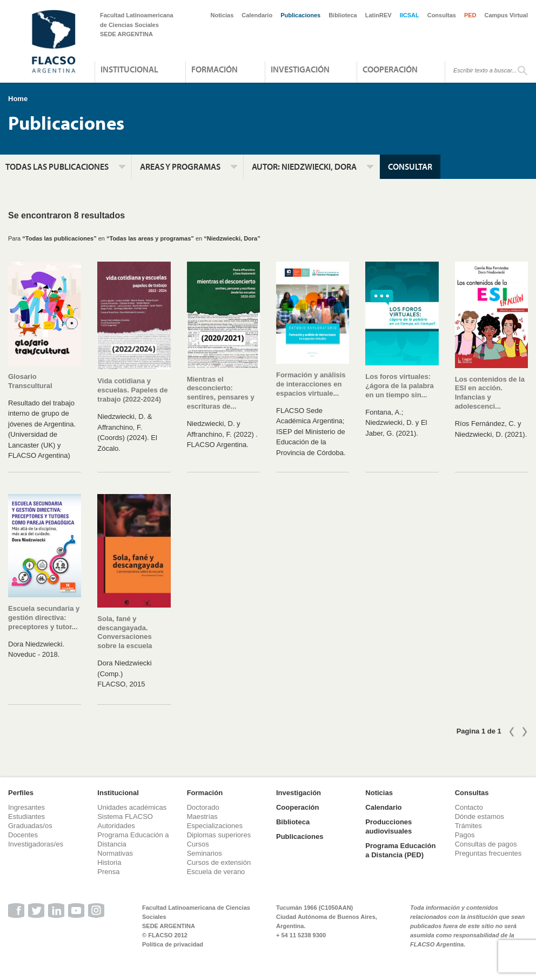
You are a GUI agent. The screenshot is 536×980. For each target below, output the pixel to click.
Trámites (468, 826)
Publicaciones (300, 15)
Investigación (300, 69)
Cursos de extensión (219, 862)
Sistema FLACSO (125, 816)
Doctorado (203, 807)
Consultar (410, 166)
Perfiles (21, 793)
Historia (109, 862)
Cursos (198, 844)
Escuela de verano (216, 872)
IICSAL (410, 15)
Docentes (23, 835)
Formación (215, 69)
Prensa (108, 872)
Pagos (465, 835)
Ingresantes (26, 807)
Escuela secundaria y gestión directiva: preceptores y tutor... (44, 618)
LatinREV (378, 15)
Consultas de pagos (486, 844)
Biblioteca (343, 15)
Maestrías (202, 816)
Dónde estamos (480, 816)
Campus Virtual (507, 15)
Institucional (129, 69)
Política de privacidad (173, 944)
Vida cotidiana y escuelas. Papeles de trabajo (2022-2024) (132, 390)
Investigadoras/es (36, 844)
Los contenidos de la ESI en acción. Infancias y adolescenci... (490, 393)
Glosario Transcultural (30, 381)
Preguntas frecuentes (488, 853)
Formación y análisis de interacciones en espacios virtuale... (311, 384)
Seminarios (205, 853)
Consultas (442, 15)
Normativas (115, 853)
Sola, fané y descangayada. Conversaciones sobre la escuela (125, 632)
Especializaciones (215, 826)
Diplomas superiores (219, 835)
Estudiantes (26, 816)
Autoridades (116, 826)
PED (470, 15)
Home (18, 99)
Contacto (469, 807)
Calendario (257, 15)
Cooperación (390, 69)
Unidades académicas (132, 807)
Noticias (222, 15)
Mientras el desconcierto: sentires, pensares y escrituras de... (221, 393)
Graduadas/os (30, 826)
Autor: (304, 166)
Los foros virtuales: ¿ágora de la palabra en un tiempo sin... (399, 386)
